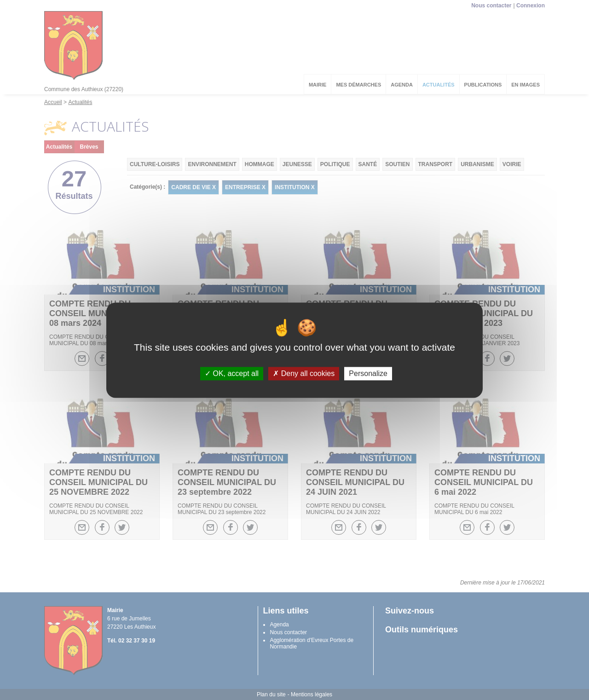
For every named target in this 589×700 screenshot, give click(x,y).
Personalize (368, 373)
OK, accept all (232, 373)
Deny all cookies (304, 373)
